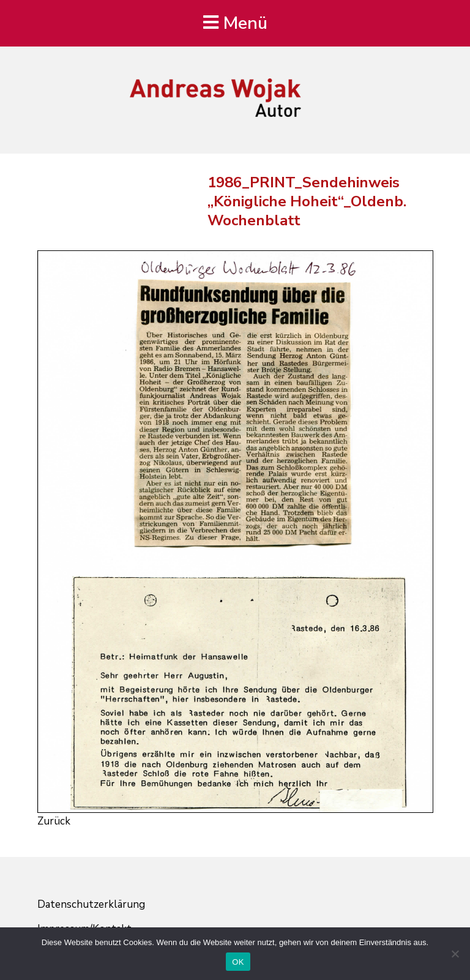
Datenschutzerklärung (91, 904)
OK (238, 962)
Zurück (54, 821)
